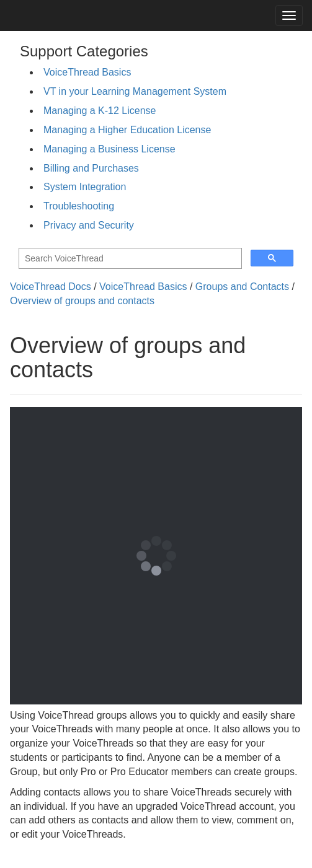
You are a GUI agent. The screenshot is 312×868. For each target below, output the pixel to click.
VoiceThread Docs (51, 287)
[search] (129, 259)
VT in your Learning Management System (135, 91)
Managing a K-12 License (100, 111)
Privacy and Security (89, 225)
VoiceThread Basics (87, 72)
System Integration (85, 187)
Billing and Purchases (91, 168)
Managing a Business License (109, 149)
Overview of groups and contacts (82, 301)
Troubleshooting (79, 206)
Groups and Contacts (242, 287)
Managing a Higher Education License (127, 130)
